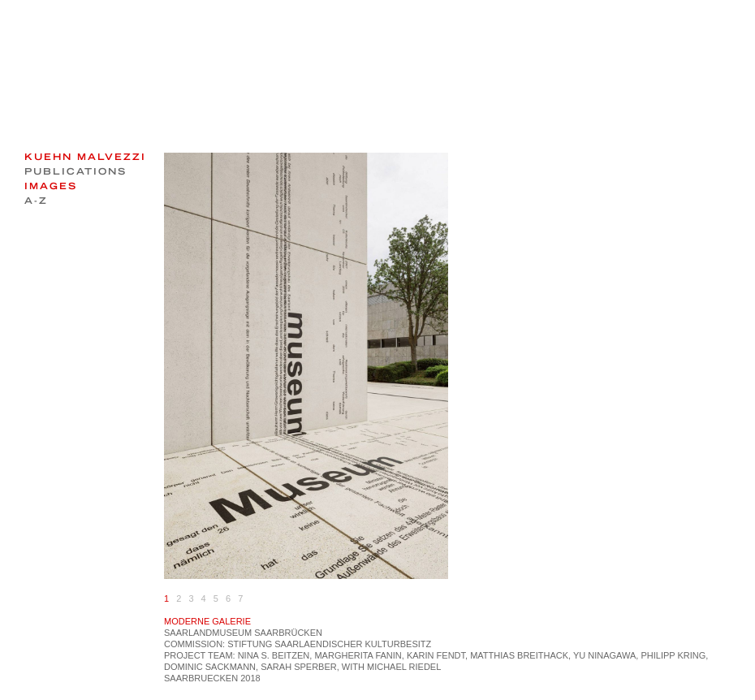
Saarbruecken (201, 678)
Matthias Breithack (519, 655)
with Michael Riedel (391, 667)
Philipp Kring (673, 655)
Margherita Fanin (358, 655)
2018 (250, 678)
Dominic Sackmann (210, 667)
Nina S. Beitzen (274, 655)
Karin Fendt (436, 655)
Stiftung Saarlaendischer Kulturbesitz (329, 644)
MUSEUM (232, 633)
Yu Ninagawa (604, 655)
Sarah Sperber (299, 667)
